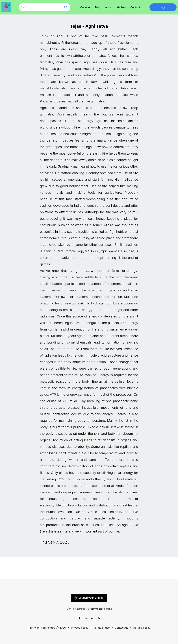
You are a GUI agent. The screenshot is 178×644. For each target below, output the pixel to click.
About (109, 7)
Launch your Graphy (89, 598)
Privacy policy (80, 628)
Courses (85, 7)
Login (163, 7)
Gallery (121, 7)
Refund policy (142, 628)
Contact (135, 7)
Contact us (122, 628)
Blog (98, 7)
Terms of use (102, 628)
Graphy (92, 609)
